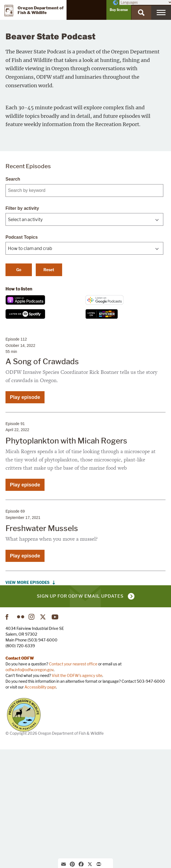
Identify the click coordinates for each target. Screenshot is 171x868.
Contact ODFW (20, 776)
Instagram (32, 735)
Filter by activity (22, 327)
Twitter (44, 735)
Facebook (9, 735)
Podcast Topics (22, 356)
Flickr (21, 735)
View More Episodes (27, 701)
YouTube (55, 735)
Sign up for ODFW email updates (80, 715)
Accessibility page (40, 805)
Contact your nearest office (73, 782)
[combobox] (84, 338)
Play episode (25, 516)
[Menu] (161, 13)
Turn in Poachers (24, 833)
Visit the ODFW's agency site (77, 794)
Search (13, 297)
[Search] (141, 13)
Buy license (119, 10)
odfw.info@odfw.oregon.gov (30, 788)
